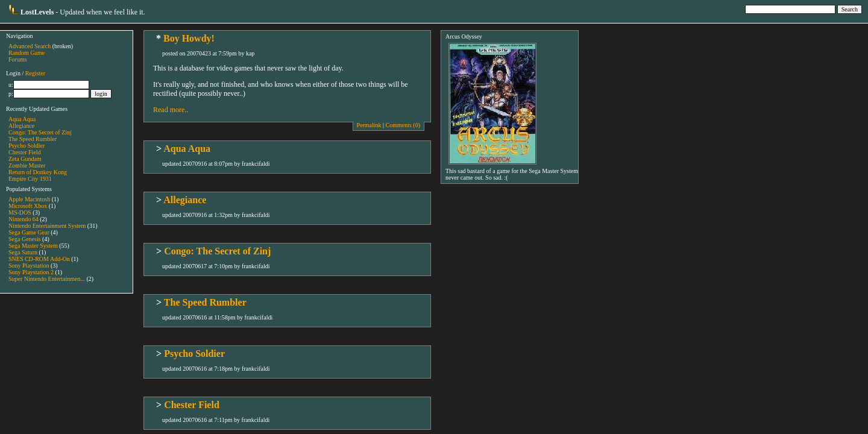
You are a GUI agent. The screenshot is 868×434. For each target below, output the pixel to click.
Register (35, 73)
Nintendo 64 (24, 219)
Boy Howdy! (189, 38)
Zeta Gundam (25, 159)
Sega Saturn (23, 252)
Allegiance (21, 126)
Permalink (369, 125)
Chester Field (25, 152)
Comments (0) (403, 125)
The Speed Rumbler (33, 139)
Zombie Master (27, 165)
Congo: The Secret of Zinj (40, 132)
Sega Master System (33, 246)
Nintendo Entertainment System (47, 226)
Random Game (27, 53)
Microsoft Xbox (28, 206)
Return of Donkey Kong (38, 172)
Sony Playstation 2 (31, 272)
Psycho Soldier (27, 146)
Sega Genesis (25, 239)
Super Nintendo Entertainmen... (47, 279)
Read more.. (171, 110)
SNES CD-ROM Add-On (39, 259)
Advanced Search (30, 46)
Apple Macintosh (29, 199)
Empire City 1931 (30, 179)
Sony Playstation (29, 266)
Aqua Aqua (22, 119)
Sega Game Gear (29, 232)
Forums (18, 59)
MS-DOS (20, 212)
